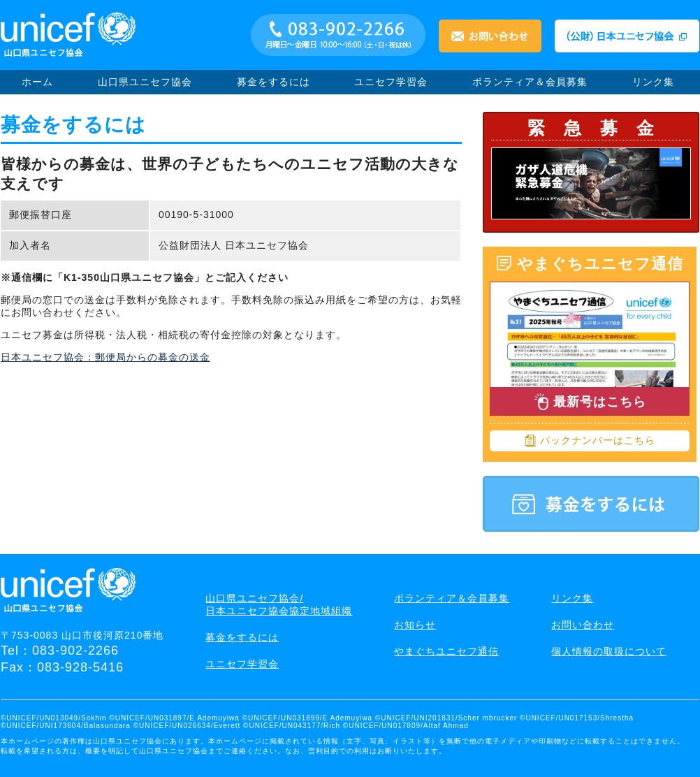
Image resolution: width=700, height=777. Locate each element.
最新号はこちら (590, 402)
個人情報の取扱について (609, 651)
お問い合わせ (583, 625)
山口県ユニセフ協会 (145, 82)
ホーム (37, 82)
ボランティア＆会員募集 (530, 82)
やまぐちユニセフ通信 (446, 651)
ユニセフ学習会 (391, 82)
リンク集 (653, 82)
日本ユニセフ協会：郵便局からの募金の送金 (105, 357)
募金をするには (274, 82)
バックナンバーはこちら (590, 441)
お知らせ (415, 625)
